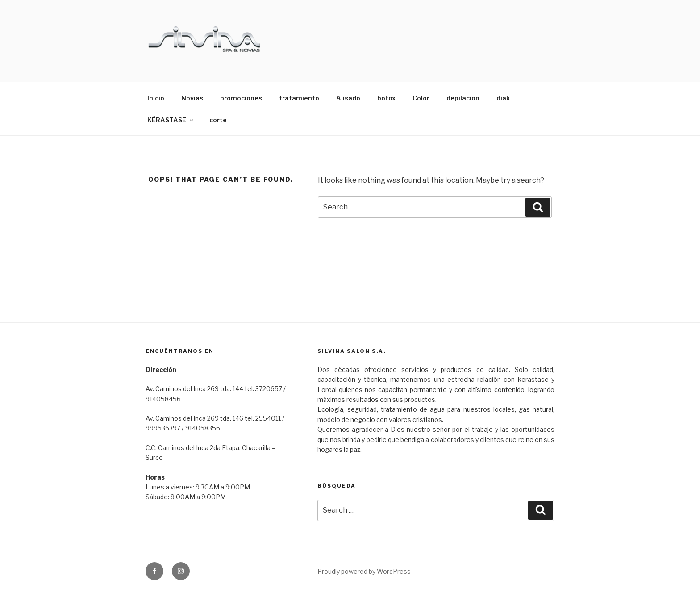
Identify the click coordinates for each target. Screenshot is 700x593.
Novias (192, 98)
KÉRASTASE (171, 120)
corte (218, 120)
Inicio (156, 98)
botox (386, 98)
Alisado (348, 98)
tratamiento (299, 98)
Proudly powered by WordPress (364, 571)
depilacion (463, 98)
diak (503, 98)
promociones (241, 98)
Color (421, 98)
